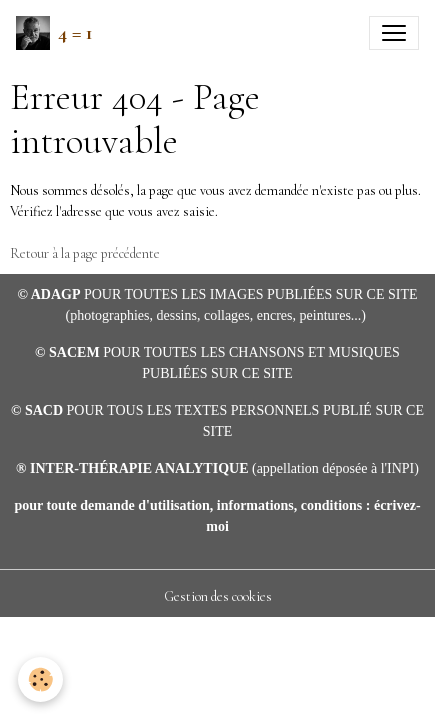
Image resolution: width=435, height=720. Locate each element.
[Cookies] (40, 679)
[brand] (54, 33)
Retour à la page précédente (85, 253)
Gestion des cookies (218, 596)
